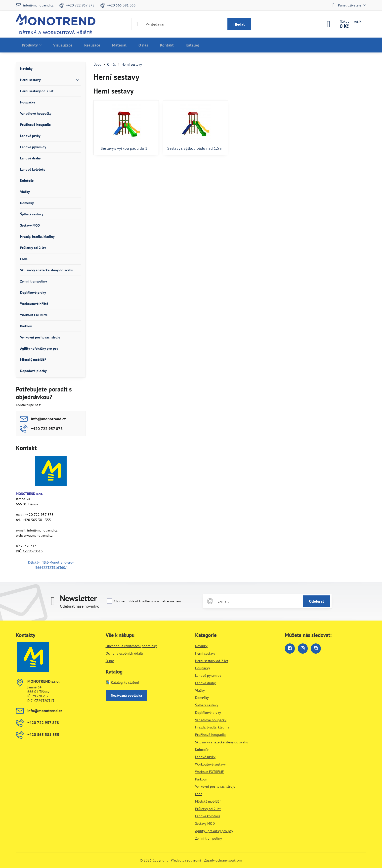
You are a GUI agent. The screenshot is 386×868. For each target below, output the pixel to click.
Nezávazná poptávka (126, 695)
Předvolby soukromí (186, 860)
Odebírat (317, 601)
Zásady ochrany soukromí (223, 860)
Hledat (239, 24)
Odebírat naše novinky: (79, 606)
